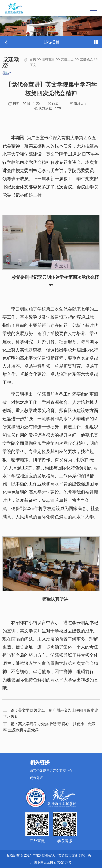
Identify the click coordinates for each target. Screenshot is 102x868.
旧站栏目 (48, 59)
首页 (33, 59)
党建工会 (67, 59)
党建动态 (86, 59)
